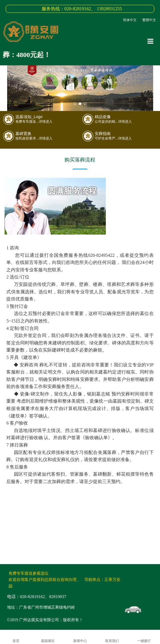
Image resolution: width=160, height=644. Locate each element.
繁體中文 (149, 20)
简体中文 (130, 20)
